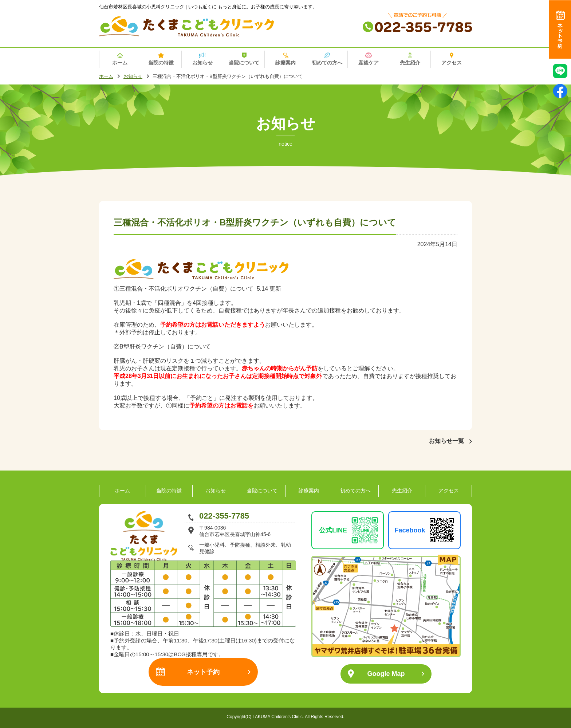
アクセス (449, 491)
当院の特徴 (169, 491)
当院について (262, 491)
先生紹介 (402, 491)
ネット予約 (203, 672)
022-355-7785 (224, 516)
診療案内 (309, 491)
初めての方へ (355, 491)
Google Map (386, 674)
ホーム (106, 77)
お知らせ (133, 77)
